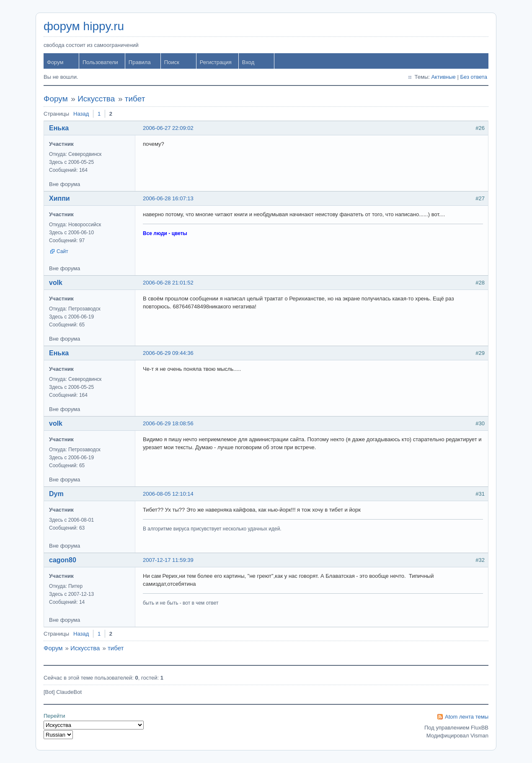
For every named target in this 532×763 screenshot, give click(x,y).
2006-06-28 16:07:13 (168, 198)
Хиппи (59, 198)
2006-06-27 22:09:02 (168, 128)
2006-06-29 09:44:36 (168, 353)
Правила (140, 62)
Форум (55, 62)
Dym (56, 494)
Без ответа (474, 77)
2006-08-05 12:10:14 (168, 494)
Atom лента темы (467, 717)
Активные (443, 77)
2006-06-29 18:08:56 (168, 423)
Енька (59, 128)
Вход (248, 62)
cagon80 (63, 560)
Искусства (96, 99)
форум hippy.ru (84, 26)
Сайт (62, 251)
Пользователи (100, 62)
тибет (135, 99)
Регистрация (216, 62)
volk (56, 283)
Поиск (172, 62)
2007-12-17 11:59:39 (168, 560)
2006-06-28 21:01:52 (168, 283)
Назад (81, 114)
